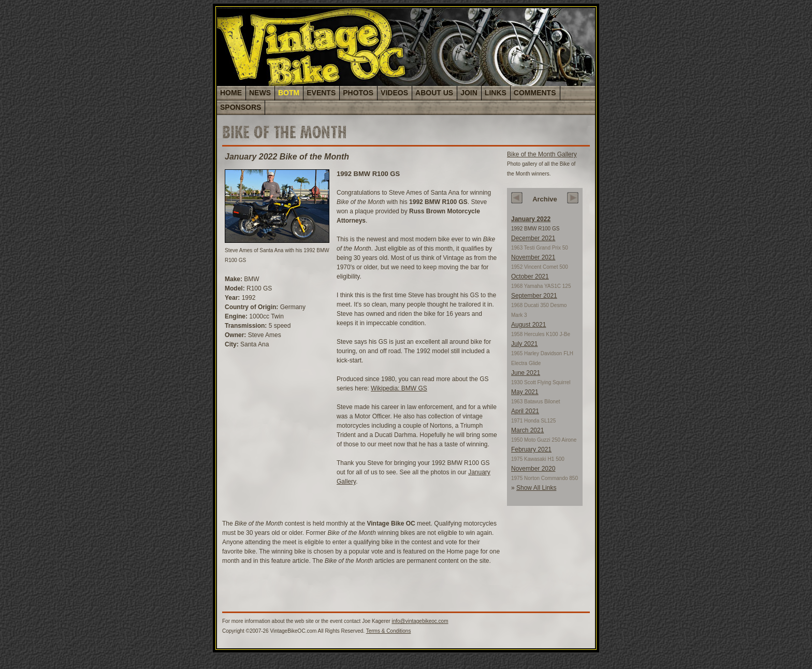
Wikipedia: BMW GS (399, 388)
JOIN (469, 93)
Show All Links (536, 488)
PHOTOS (358, 93)
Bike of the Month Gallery (542, 154)
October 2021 (530, 277)
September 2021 (534, 296)
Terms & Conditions (389, 631)
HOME (231, 93)
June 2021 (526, 373)
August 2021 (528, 325)
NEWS (260, 93)
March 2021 (527, 430)
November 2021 (533, 257)
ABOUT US (434, 93)
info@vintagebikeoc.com (420, 621)
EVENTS (321, 93)
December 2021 (533, 238)
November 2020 (533, 469)
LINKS (496, 93)
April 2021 (525, 411)
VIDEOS (394, 93)
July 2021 (524, 344)
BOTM (289, 93)
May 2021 (525, 392)
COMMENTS (535, 93)
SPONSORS (241, 107)
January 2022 (531, 219)
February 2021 (531, 449)
